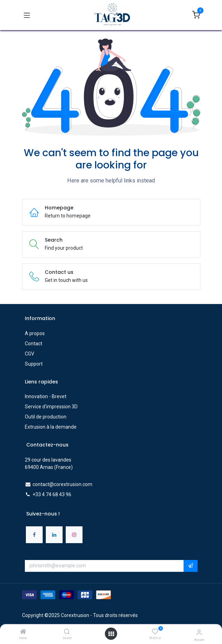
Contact (34, 344)
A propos (35, 333)
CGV (30, 354)
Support (34, 364)
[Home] (23, 632)
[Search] (67, 632)
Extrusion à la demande (51, 427)
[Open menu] (111, 634)
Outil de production (46, 417)
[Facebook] (34, 535)
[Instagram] (74, 535)
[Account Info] (199, 632)
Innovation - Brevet (46, 396)
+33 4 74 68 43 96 (52, 494)
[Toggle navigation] (27, 15)
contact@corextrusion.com (62, 484)
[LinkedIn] (54, 535)
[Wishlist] (155, 632)
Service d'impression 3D (51, 407)
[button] (191, 566)
